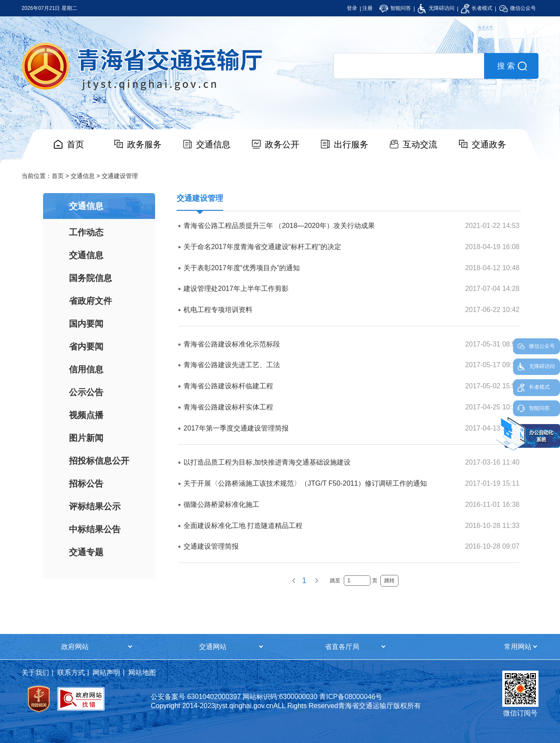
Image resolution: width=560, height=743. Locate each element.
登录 (352, 8)
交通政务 (489, 144)
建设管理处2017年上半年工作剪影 (236, 289)
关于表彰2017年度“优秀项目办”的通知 (242, 268)
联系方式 (71, 673)
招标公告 (86, 484)
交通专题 (86, 552)
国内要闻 (86, 324)
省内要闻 (86, 347)
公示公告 (86, 392)
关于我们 (35, 673)
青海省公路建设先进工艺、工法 (232, 365)
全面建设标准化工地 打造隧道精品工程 (243, 526)
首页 (75, 144)
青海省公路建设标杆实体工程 (228, 407)
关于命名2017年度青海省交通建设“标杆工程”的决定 (262, 247)
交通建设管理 (120, 176)
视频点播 (86, 415)
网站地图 (142, 673)
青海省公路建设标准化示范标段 (232, 344)
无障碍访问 (436, 8)
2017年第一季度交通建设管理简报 (236, 428)
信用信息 (86, 369)
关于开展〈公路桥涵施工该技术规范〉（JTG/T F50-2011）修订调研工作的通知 (305, 483)
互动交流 (420, 144)
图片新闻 (86, 438)
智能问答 (395, 8)
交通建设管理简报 (211, 546)
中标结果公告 (95, 529)
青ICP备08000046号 (351, 697)
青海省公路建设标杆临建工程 (228, 386)
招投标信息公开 (99, 461)
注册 (367, 8)
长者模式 (477, 8)
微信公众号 (518, 8)
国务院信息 (90, 278)
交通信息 (213, 144)
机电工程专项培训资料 (218, 310)
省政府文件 (90, 301)
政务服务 (144, 144)
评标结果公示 (95, 506)
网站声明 (106, 673)
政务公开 (282, 144)
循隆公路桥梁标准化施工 (221, 504)
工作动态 (86, 232)
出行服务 (351, 144)
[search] (409, 66)
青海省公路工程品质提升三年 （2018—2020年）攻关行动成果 (279, 226)
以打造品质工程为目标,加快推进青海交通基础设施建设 (267, 462)
